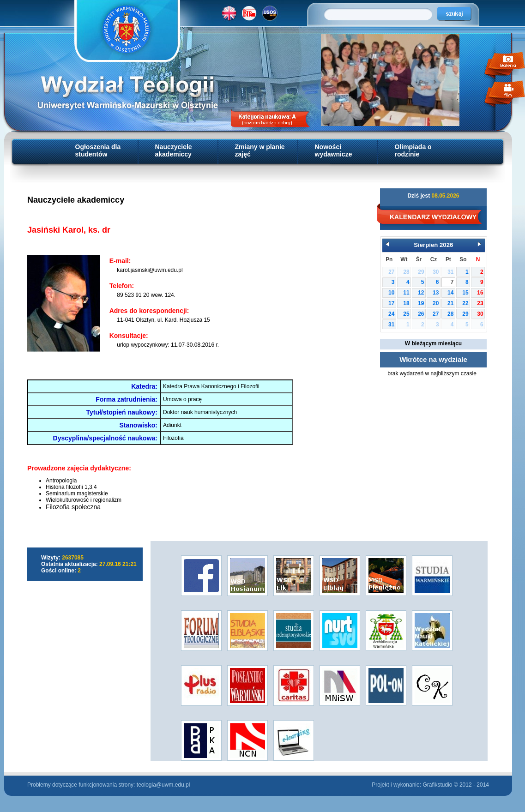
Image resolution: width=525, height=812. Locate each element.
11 (406, 293)
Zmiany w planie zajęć (260, 150)
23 (480, 303)
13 (436, 293)
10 (391, 293)
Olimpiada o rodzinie (413, 150)
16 (480, 293)
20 (436, 303)
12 (421, 293)
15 (465, 293)
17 (391, 303)
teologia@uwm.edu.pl (163, 785)
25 (406, 314)
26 (421, 314)
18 (406, 303)
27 (436, 314)
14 (450, 293)
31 (391, 325)
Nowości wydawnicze (334, 150)
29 (465, 314)
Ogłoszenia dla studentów (98, 150)
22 (465, 303)
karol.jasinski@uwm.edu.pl (150, 270)
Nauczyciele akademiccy (174, 150)
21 (450, 303)
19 (421, 303)
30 (480, 314)
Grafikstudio (437, 785)
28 (450, 314)
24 (391, 314)
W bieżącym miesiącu (433, 343)
